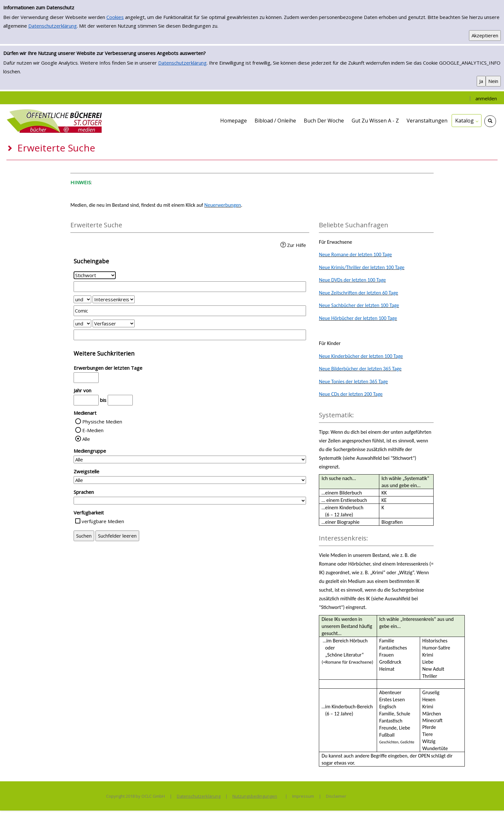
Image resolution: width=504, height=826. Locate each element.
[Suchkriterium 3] (114, 323)
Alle (86, 439)
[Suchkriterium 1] (95, 275)
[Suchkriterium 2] (114, 299)
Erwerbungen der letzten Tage (108, 368)
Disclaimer (336, 796)
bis (103, 400)
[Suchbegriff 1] (190, 287)
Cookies (115, 17)
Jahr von (82, 390)
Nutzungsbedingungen (255, 796)
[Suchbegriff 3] (190, 335)
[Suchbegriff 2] (190, 311)
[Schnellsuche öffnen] (490, 121)
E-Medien (93, 430)
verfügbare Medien (103, 521)
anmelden (486, 98)
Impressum (303, 796)
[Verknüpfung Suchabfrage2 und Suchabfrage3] (82, 323)
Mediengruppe (90, 451)
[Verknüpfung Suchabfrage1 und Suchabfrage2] (82, 299)
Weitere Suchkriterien (104, 353)
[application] (467, 121)
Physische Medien (102, 422)
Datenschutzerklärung (53, 26)
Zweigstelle (86, 471)
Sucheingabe (91, 261)
